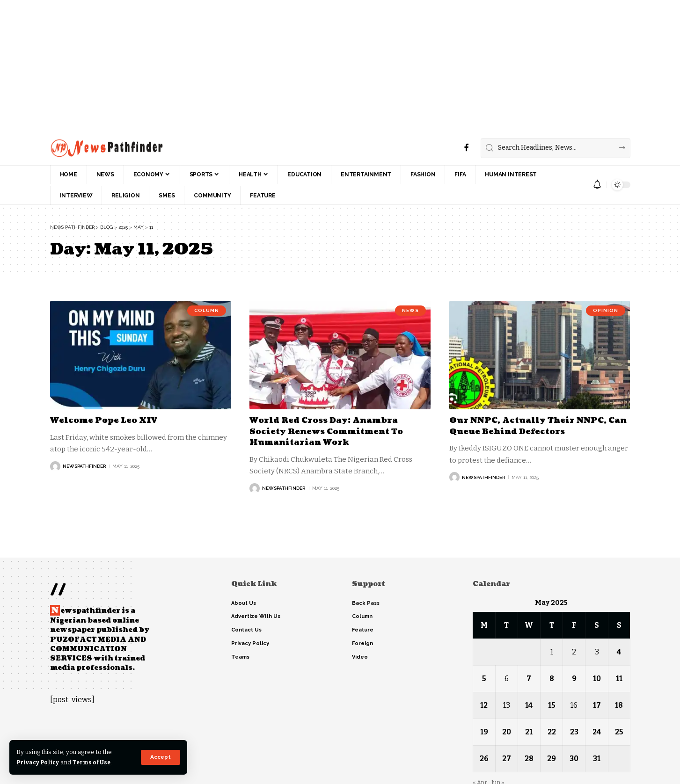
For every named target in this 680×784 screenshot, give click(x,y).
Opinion (606, 311)
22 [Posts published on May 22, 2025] (551, 732)
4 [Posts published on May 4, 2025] (619, 652)
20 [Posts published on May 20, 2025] (507, 732)
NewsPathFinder (84, 466)
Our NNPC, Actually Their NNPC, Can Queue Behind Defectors (534, 426)
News (410, 311)
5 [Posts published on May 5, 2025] (484, 679)
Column (207, 311)
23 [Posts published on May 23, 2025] (574, 732)
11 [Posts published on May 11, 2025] (619, 679)
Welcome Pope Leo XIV (107, 420)
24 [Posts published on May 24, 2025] (597, 732)
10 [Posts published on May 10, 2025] (596, 679)
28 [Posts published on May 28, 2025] (529, 759)
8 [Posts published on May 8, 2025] (551, 679)
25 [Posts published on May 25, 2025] (619, 732)
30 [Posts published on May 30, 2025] (574, 759)
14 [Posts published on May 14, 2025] (529, 705)
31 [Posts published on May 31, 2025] (597, 759)
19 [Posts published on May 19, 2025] (484, 732)
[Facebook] (467, 148)
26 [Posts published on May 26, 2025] (484, 759)
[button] (160, 757)
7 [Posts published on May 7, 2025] (529, 679)
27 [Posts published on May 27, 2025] (507, 759)
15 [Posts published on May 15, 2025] (551, 705)
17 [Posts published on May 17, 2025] (596, 705)
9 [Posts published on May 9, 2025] (574, 679)
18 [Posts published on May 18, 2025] (619, 705)
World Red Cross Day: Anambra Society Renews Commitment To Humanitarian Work (332, 431)
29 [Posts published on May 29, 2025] (552, 759)
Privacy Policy (39, 762)
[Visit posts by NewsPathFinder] (55, 466)
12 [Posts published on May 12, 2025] (484, 705)
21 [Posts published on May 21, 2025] (529, 732)
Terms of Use (94, 762)
